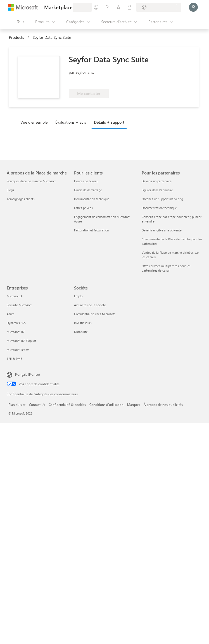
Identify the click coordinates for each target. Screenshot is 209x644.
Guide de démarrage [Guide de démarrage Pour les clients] (88, 190)
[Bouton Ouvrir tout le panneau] (17, 22)
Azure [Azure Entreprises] (11, 314)
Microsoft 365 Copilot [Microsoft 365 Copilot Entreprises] (21, 341)
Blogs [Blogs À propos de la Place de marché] (10, 190)
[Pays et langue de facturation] (159, 7)
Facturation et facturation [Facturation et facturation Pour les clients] (91, 230)
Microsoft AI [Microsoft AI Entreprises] (15, 296)
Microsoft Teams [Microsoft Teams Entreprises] (18, 350)
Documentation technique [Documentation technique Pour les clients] (92, 199)
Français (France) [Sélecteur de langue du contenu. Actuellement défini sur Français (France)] (28, 374)
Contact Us (37, 404)
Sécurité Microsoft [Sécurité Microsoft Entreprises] (19, 305)
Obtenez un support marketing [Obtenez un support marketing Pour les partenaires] (162, 199)
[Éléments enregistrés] (118, 7)
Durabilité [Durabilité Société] (81, 332)
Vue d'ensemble (34, 122)
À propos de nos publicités (163, 404)
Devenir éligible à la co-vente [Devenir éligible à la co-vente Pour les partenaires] (162, 230)
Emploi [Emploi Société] (79, 296)
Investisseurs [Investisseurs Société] (83, 323)
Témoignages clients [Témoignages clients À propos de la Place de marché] (21, 199)
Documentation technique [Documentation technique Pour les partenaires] (159, 208)
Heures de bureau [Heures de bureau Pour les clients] (86, 181)
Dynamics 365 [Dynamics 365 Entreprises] (16, 323)
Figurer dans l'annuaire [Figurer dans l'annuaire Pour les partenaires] (157, 190)
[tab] (35, 122)
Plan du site (17, 404)
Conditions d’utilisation (106, 404)
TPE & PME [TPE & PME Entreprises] (14, 359)
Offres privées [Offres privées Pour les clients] (83, 208)
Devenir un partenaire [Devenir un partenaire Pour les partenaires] (157, 181)
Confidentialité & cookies (67, 404)
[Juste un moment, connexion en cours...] (193, 7)
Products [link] (16, 37)
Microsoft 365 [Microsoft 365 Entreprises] (16, 332)
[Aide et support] (107, 7)
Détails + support (109, 122)
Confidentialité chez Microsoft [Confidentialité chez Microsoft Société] (94, 314)
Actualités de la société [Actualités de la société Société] (90, 305)
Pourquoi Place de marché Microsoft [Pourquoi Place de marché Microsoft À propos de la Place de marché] (31, 181)
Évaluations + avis (71, 122)
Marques (134, 404)
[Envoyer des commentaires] (96, 7)
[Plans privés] (130, 7)
